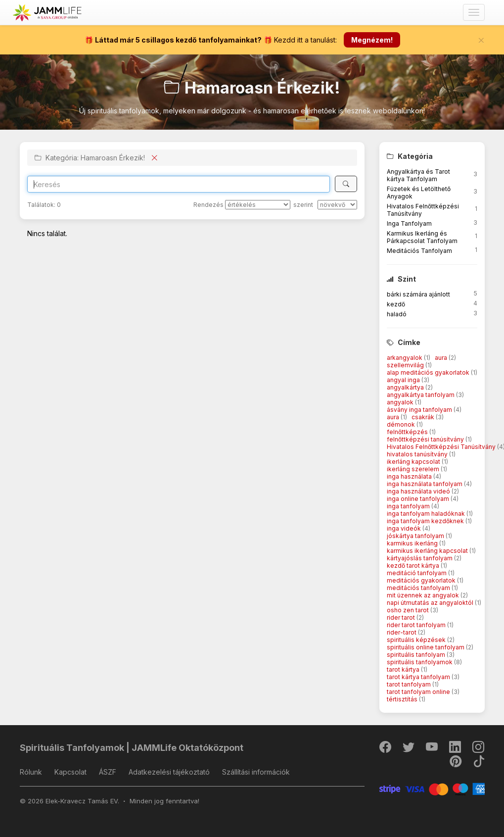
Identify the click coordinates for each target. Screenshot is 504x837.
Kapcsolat (70, 772)
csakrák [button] (424, 417)
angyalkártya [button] (406, 387)
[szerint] (337, 205)
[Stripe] (432, 788)
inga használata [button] (410, 476)
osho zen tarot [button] (409, 610)
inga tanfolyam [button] (409, 506)
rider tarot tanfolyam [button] (417, 625)
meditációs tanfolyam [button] (419, 588)
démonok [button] (402, 424)
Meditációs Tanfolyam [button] (419, 251)
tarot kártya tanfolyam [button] (419, 677)
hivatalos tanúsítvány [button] (418, 454)
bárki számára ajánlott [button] (418, 294)
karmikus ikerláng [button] (413, 543)
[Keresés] (346, 184)
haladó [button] (397, 314)
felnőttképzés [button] (408, 432)
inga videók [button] (405, 528)
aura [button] (442, 358)
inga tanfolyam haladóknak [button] (427, 514)
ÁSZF (108, 772)
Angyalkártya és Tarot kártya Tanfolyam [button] (418, 175)
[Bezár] (481, 40)
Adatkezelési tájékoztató (169, 772)
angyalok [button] (401, 402)
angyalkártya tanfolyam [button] (421, 395)
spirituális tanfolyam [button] (417, 655)
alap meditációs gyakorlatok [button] (429, 372)
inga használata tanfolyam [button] (425, 484)
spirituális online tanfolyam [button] (426, 647)
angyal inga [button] (404, 380)
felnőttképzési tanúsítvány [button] (426, 439)
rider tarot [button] (402, 617)
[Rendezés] (258, 205)
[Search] (179, 184)
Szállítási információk (256, 772)
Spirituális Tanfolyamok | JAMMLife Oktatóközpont (132, 748)
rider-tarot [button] (402, 632)
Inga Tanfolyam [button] (409, 223)
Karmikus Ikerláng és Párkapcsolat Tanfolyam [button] (422, 237)
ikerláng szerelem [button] (414, 469)
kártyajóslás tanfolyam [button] (420, 558)
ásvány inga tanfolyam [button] (420, 410)
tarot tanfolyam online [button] (419, 692)
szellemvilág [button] (406, 365)
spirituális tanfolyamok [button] (420, 662)
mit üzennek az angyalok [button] (424, 595)
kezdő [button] (396, 304)
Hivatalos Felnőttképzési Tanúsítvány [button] (442, 447)
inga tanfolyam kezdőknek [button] (426, 521)
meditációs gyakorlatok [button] (422, 580)
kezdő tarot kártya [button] (414, 566)
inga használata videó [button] (419, 491)
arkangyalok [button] (405, 358)
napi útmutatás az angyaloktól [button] (431, 603)
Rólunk (31, 772)
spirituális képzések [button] (417, 640)
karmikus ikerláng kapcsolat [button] (428, 551)
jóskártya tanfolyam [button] (416, 536)
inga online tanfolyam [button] (419, 499)
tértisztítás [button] (403, 699)
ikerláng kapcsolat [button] (414, 462)
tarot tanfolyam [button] (410, 684)
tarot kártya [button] (404, 669)
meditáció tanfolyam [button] (417, 573)
